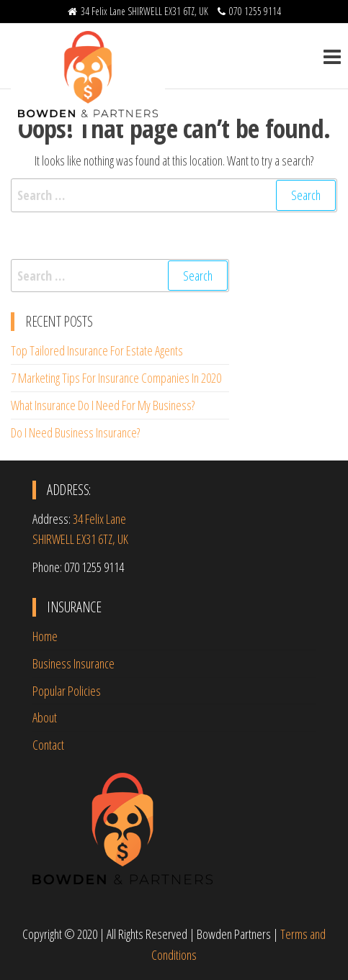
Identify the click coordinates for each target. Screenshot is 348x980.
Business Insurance (73, 663)
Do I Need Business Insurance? (75, 432)
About (45, 717)
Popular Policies (67, 691)
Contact (48, 745)
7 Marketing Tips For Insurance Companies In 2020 (116, 378)
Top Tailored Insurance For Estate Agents (97, 350)
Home (45, 636)
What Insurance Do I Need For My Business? (103, 405)
